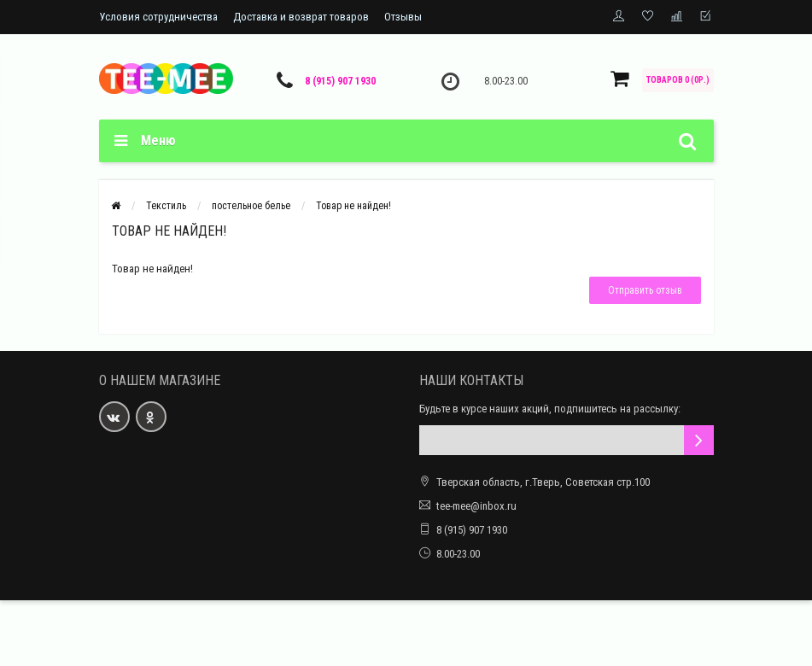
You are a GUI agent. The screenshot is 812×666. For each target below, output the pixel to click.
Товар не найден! (353, 206)
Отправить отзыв (645, 290)
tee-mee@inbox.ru (476, 506)
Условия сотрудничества (158, 17)
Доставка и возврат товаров (301, 17)
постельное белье (251, 206)
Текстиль (166, 206)
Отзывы (403, 17)
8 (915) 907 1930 (340, 81)
